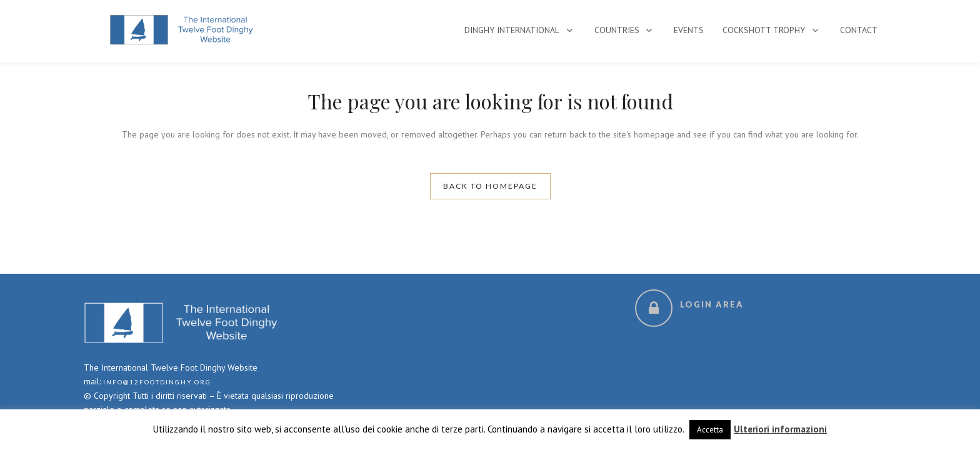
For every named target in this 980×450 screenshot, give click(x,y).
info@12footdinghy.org (157, 382)
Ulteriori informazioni (780, 429)
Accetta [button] (710, 430)
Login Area (712, 304)
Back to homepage (490, 186)
